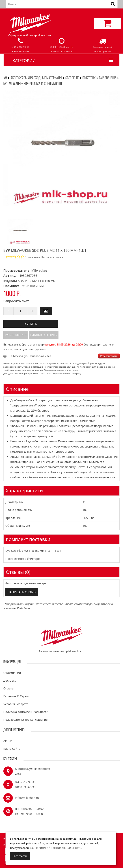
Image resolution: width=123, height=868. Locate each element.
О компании (12, 673)
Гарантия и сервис (17, 696)
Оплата (8, 688)
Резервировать (109, 356)
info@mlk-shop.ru (27, 798)
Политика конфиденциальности (26, 712)
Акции (8, 741)
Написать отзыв (52, 257)
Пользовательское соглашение (25, 720)
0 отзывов (32, 257)
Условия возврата (16, 704)
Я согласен (20, 856)
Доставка (10, 681)
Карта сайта (12, 749)
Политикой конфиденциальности (58, 848)
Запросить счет (16, 301)
